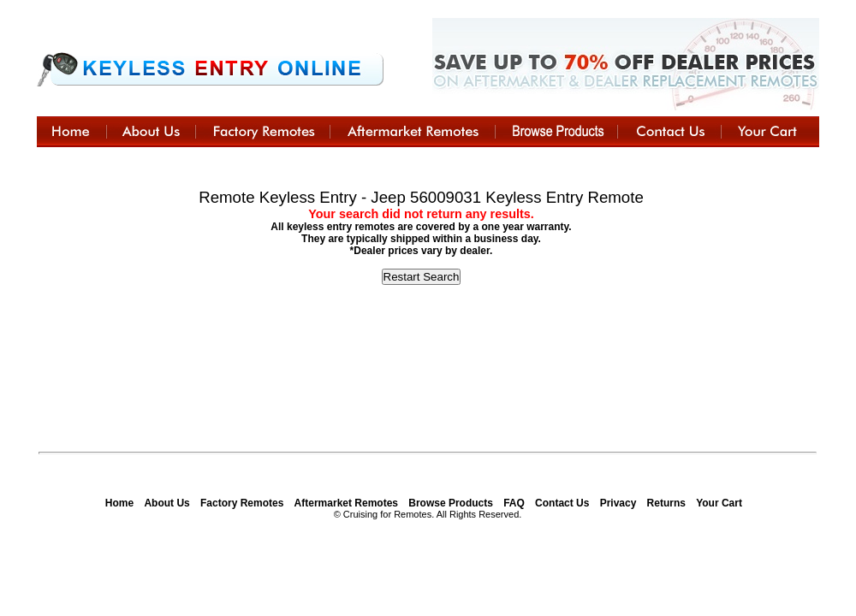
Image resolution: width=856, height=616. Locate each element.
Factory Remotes (242, 503)
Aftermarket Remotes (346, 503)
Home (119, 503)
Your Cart (719, 503)
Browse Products (451, 503)
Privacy (618, 503)
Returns (666, 503)
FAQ (514, 503)
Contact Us (562, 503)
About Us (166, 503)
